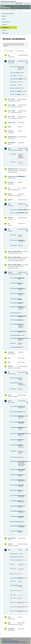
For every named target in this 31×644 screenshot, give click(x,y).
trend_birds (15, 88)
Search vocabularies (9, 51)
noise (10, 401)
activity (14, 154)
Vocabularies (6, 28)
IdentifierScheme (15, 299)
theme (14, 343)
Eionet (8, 10)
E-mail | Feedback (7, 639)
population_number (15, 79)
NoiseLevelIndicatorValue (15, 480)
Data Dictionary (14, 10)
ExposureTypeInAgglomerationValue (15, 433)
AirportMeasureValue (15, 406)
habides (10, 218)
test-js (14, 581)
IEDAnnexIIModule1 (13, 251)
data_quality (15, 73)
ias (9, 223)
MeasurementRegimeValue (15, 307)
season (14, 85)
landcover (11, 352)
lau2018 (10, 366)
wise (9, 623)
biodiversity (12, 123)
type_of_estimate (15, 91)
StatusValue (15, 522)
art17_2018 (11, 117)
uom (9, 617)
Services (4, 30)
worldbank (11, 629)
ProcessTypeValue (15, 320)
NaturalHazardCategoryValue (15, 316)
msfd (9, 395)
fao (9, 188)
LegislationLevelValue (15, 303)
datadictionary (12, 137)
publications (12, 538)
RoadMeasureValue (15, 511)
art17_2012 (11, 111)
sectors (14, 389)
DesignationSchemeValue (15, 288)
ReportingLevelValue (15, 506)
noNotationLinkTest (15, 578)
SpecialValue (15, 335)
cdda (9, 127)
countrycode (15, 67)
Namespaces (5, 33)
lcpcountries (15, 378)
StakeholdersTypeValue (15, 516)
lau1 (9, 358)
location (14, 76)
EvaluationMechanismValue (15, 427)
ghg (9, 204)
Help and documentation (8, 13)
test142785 (15, 585)
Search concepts (21, 51)
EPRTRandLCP (13, 169)
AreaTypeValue (15, 412)
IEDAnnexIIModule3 (13, 257)
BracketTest (15, 557)
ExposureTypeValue (15, 440)
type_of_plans (15, 94)
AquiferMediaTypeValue (15, 278)
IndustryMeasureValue (15, 445)
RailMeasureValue (15, 501)
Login (19, 4)
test (9, 550)
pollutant (15, 245)
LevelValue (15, 457)
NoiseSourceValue (15, 490)
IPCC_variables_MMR (15, 213)
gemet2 (10, 200)
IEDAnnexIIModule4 (13, 265)
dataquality (11, 143)
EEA (9, 1)
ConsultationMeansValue (15, 422)
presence (15, 82)
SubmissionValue (15, 531)
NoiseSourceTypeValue (15, 485)
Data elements (6, 22)
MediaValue (15, 313)
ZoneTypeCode (15, 347)
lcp (9, 372)
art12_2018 (11, 99)
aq (9, 55)
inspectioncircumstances (15, 240)
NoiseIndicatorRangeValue (15, 469)
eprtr (9, 148)
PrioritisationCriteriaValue (15, 496)
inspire (10, 272)
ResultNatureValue (15, 324)
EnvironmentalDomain (15, 294)
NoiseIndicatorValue (15, 475)
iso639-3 (15, 451)
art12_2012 (11, 61)
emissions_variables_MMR (15, 210)
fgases (10, 194)
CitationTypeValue (15, 283)
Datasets (4, 16)
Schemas (4, 25)
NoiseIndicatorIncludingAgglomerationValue (15, 461)
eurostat (10, 182)
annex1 (14, 235)
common (11, 131)
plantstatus (15, 383)
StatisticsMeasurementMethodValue (15, 338)
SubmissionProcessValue (15, 526)
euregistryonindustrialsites (13, 176)
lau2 (9, 362)
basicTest (15, 554)
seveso (10, 544)
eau (13, 564)
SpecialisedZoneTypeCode (15, 331)
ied (9, 229)
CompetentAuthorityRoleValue (15, 416)
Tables (4, 19)
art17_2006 (11, 105)
